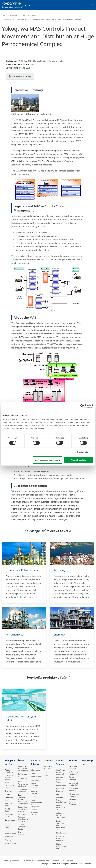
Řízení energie (21, 833)
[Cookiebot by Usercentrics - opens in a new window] (82, 406)
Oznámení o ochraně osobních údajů (36, 860)
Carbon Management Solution (23, 827)
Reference (32, 15)
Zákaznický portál (73, 790)
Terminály (60, 570)
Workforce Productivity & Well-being (23, 768)
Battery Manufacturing (11, 832)
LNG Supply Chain (9, 786)
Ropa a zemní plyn (9, 771)
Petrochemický (14, 635)
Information (35, 770)
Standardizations (63, 833)
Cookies (56, 860)
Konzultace (35, 780)
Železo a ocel (10, 820)
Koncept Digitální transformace (61, 800)
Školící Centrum (72, 778)
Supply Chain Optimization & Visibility (23, 809)
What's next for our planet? (61, 772)
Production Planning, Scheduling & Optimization (23, 818)
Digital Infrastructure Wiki (62, 846)
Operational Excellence (22, 790)
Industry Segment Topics (60, 780)
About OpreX (61, 785)
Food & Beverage (9, 810)
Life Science (35, 797)
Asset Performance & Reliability (23, 784)
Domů (4, 15)
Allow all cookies (78, 460)
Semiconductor (11, 844)
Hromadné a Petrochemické (22, 570)
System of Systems (60, 790)
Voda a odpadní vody (8, 826)
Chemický (59, 635)
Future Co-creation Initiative (60, 838)
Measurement (36, 777)
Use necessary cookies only (47, 460)
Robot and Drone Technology (61, 815)
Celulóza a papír (9, 815)
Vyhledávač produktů (74, 784)
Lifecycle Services (34, 792)
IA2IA (58, 794)
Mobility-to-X (10, 837)
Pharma (8, 840)
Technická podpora (73, 767)
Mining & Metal (8, 804)
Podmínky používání (11, 860)
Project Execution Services (34, 786)
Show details (83, 452)
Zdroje (23, 15)
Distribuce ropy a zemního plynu (9, 779)
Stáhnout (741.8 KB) (20, 76)
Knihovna (13, 15)
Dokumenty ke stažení (48, 767)
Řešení (21, 760)
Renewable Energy (9, 799)
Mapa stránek (68, 860)
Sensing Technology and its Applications (61, 824)
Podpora (73, 760)
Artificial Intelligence (61, 807)
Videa (46, 775)
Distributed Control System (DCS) (22, 718)
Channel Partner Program (72, 802)
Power (7, 794)
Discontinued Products (74, 795)
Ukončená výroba (34, 813)
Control (33, 773)
